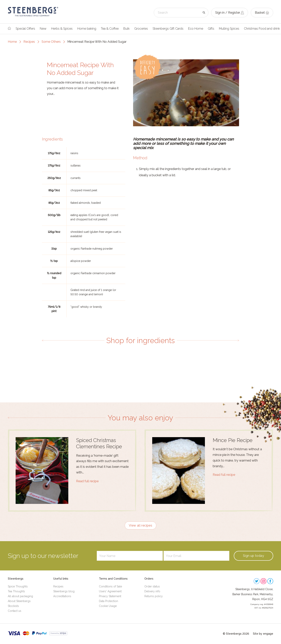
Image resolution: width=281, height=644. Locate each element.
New (43, 29)
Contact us (15, 611)
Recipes (29, 42)
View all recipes (140, 525)
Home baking (87, 29)
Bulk (126, 29)
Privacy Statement (110, 596)
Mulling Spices (229, 29)
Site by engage (263, 634)
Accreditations (62, 596)
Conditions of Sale (110, 586)
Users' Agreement (110, 591)
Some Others (51, 42)
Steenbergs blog (64, 591)
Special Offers (25, 29)
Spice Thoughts (18, 586)
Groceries (141, 29)
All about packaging (20, 596)
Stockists (13, 606)
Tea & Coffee (110, 29)
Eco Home (196, 29)
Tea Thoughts (16, 591)
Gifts (211, 29)
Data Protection (108, 601)
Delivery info (152, 591)
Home (12, 42)
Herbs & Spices (62, 29)
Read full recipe (87, 481)
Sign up (253, 556)
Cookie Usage (108, 606)
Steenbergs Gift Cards (168, 29)
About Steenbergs (19, 601)
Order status (152, 586)
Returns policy (154, 596)
